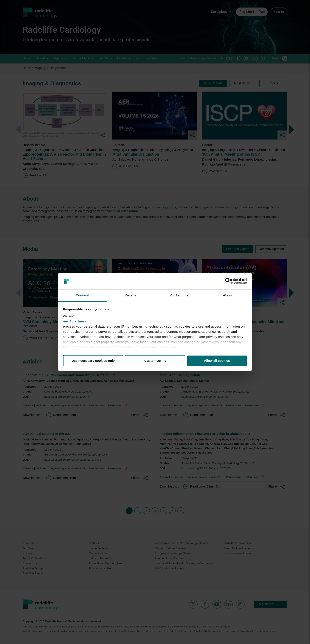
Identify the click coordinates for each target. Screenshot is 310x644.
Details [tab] (131, 295)
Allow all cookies (217, 361)
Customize (155, 361)
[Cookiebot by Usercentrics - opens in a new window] (228, 281)
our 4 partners (75, 321)
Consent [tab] (82, 295)
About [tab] (228, 295)
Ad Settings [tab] (179, 295)
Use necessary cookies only (93, 361)
